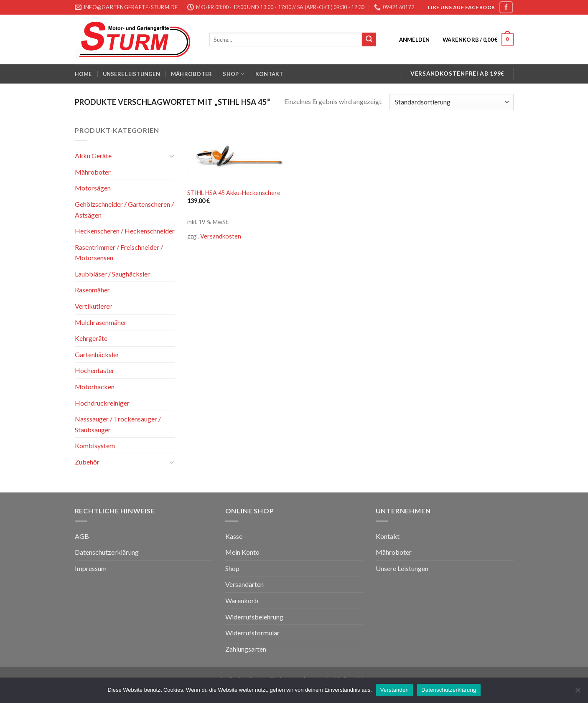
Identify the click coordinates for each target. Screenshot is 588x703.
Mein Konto (242, 552)
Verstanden (395, 690)
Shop (233, 74)
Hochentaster (95, 370)
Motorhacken (95, 387)
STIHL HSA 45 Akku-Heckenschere (234, 193)
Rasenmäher (92, 290)
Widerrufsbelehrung (254, 617)
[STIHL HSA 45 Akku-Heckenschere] (239, 154)
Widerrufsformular (252, 633)
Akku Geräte (93, 156)
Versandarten (244, 584)
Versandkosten (221, 236)
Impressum (91, 568)
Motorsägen (93, 188)
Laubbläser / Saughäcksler (112, 274)
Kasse (234, 536)
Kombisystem (95, 445)
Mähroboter (192, 74)
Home (83, 74)
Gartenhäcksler (97, 354)
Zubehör (87, 462)
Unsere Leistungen (131, 74)
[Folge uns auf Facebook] (506, 7)
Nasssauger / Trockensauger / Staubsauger (118, 424)
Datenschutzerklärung (107, 552)
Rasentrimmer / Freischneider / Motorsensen (119, 253)
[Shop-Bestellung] (451, 102)
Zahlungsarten (246, 649)
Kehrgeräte (91, 338)
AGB (82, 536)
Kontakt (269, 74)
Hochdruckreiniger (102, 403)
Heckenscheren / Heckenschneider (125, 231)
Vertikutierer (93, 306)
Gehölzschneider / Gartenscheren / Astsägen (124, 209)
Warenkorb (242, 600)
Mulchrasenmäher (101, 322)
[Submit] (369, 40)
